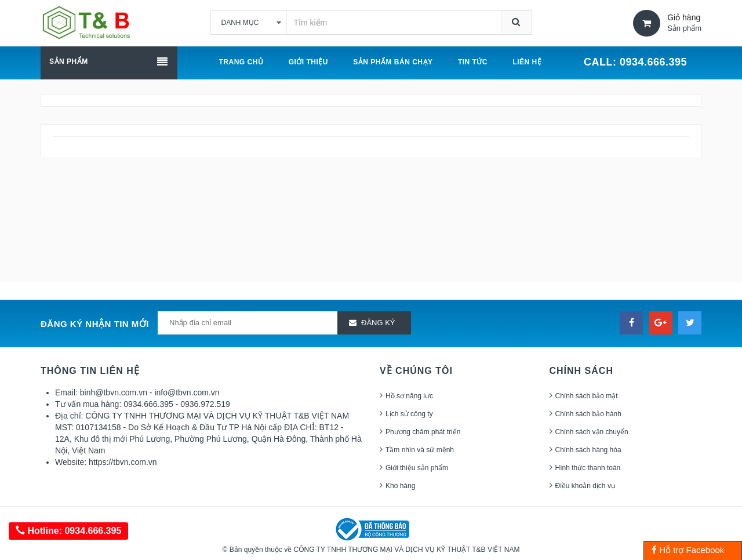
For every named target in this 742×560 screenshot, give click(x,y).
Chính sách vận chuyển (592, 432)
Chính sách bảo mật (587, 396)
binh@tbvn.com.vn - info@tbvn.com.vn (150, 392)
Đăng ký (378, 323)
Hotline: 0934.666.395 (68, 531)
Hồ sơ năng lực (409, 396)
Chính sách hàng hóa (588, 450)
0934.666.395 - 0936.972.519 (177, 404)
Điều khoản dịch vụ (585, 486)
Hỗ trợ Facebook (688, 550)
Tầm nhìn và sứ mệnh (420, 450)
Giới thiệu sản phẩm (417, 468)
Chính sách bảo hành (588, 414)
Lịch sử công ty (409, 414)
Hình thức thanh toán (588, 468)
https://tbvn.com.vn (123, 462)
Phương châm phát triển (423, 432)
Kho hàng (400, 486)
